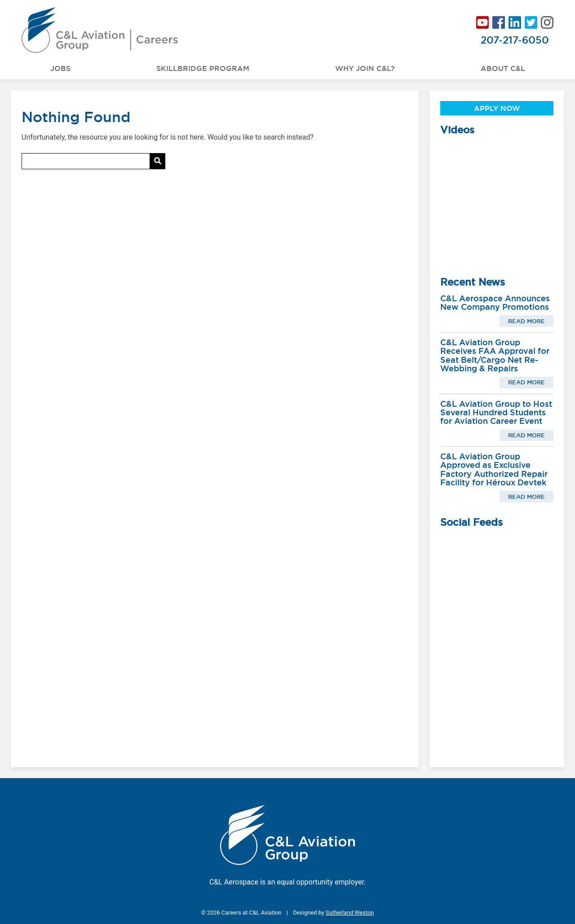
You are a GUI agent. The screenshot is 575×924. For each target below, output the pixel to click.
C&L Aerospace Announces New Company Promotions (495, 303)
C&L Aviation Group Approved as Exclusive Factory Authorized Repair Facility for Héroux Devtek (494, 469)
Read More (526, 321)
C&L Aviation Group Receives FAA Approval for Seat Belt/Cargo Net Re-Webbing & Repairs (495, 355)
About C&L (503, 68)
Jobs (60, 68)
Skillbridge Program (203, 68)
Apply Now (497, 108)
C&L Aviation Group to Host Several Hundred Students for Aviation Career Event (496, 413)
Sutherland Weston (350, 913)
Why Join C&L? (365, 68)
